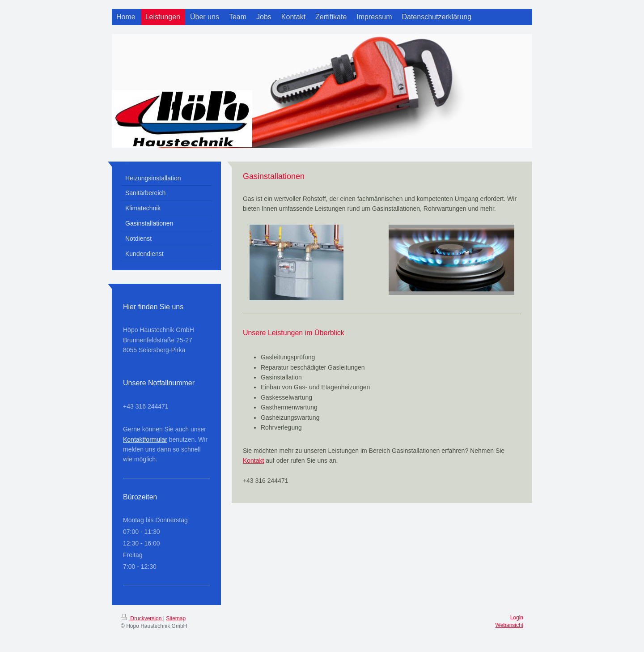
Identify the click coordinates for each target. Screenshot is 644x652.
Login (517, 618)
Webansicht (509, 625)
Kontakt (253, 460)
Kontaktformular (145, 439)
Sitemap (176, 618)
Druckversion (142, 618)
